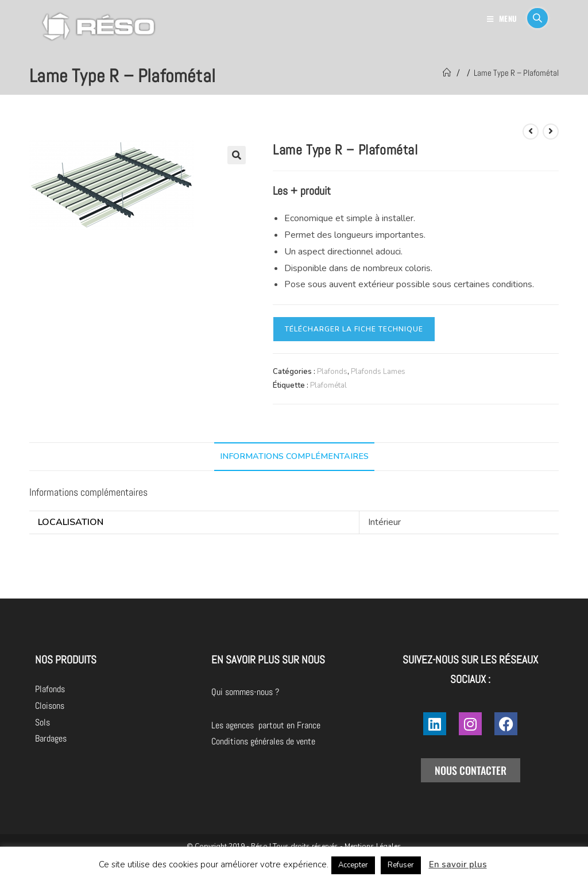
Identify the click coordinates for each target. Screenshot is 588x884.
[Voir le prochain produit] (551, 132)
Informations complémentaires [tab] (294, 456)
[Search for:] (533, 18)
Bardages (51, 738)
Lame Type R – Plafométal (516, 73)
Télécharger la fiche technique (354, 329)
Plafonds (332, 372)
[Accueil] (447, 73)
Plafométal (328, 385)
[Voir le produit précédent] (531, 132)
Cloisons (50, 706)
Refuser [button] (401, 865)
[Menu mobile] (503, 18)
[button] (237, 155)
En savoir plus (458, 864)
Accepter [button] (353, 865)
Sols (42, 722)
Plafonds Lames (378, 372)
